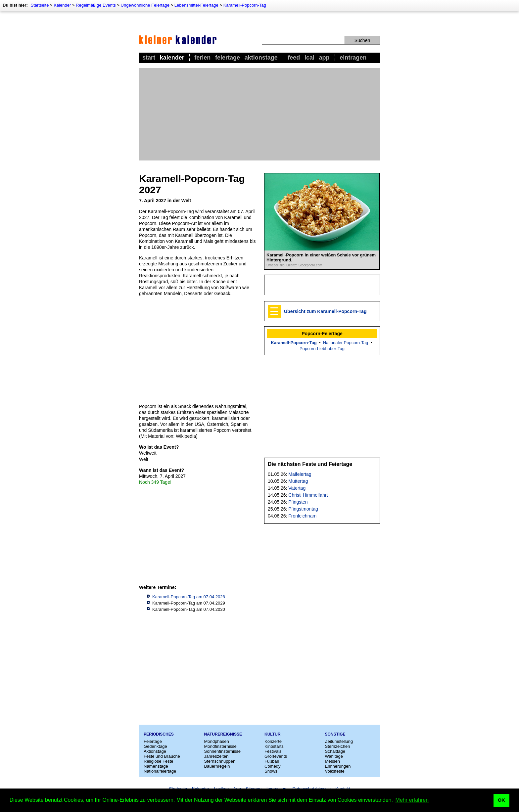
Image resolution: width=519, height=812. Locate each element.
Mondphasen (217, 741)
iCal (309, 58)
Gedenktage (155, 746)
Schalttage (335, 751)
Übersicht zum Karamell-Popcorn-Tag (325, 311)
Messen (333, 761)
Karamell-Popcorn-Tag (245, 5)
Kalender (62, 5)
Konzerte (273, 741)
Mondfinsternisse (220, 746)
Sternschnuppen (220, 761)
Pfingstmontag (303, 509)
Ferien (202, 58)
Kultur (272, 734)
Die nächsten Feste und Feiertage (310, 464)
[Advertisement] (259, 114)
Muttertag (298, 481)
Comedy (272, 766)
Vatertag (297, 488)
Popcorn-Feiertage (322, 334)
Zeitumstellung (339, 741)
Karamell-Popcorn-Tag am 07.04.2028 (189, 597)
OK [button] (501, 800)
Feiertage (228, 58)
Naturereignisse (223, 734)
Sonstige (335, 734)
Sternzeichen (338, 746)
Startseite (40, 5)
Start (149, 58)
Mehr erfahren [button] (412, 800)
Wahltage (334, 756)
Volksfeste (335, 771)
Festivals (273, 751)
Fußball (272, 761)
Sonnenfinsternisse (223, 751)
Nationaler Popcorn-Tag (346, 343)
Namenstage (156, 766)
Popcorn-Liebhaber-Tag (322, 349)
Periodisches (159, 734)
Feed (294, 58)
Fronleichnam (302, 516)
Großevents (276, 756)
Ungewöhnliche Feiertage (145, 5)
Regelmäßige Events (96, 5)
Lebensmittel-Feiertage (196, 5)
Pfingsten (298, 502)
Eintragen (353, 58)
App (324, 58)
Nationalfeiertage (160, 771)
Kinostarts (274, 746)
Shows (271, 771)
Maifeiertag (300, 474)
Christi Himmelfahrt (308, 495)
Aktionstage (261, 58)
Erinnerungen (338, 766)
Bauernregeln (217, 766)
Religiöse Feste (159, 761)
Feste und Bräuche (162, 756)
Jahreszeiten (216, 756)
